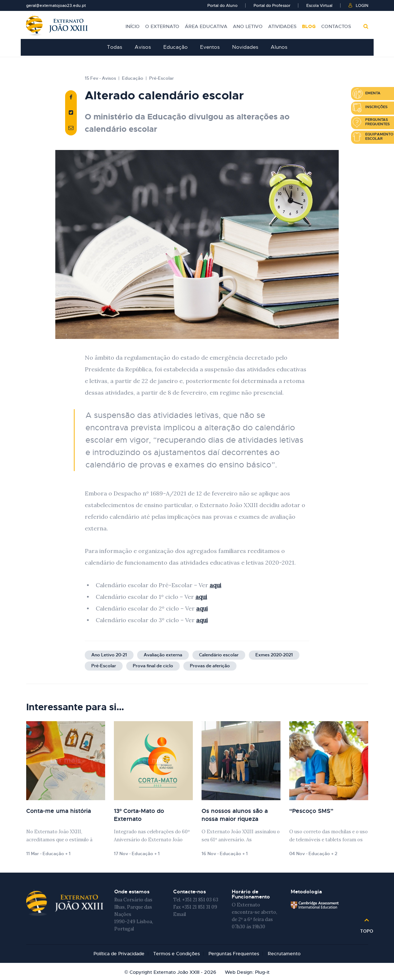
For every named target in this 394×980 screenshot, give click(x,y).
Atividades (282, 26)
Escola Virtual (319, 5)
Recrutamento (284, 954)
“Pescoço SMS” (311, 811)
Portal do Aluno (222, 5)
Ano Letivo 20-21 (109, 655)
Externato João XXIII (57, 25)
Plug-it (262, 972)
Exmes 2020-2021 (274, 655)
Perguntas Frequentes (234, 954)
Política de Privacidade (119, 954)
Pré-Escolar (162, 78)
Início (133, 26)
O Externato (162, 26)
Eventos (210, 47)
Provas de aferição (210, 666)
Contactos (336, 26)
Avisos (143, 47)
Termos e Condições (176, 954)
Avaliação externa (163, 655)
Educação (176, 47)
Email (180, 914)
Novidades (245, 47)
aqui (215, 585)
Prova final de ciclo (153, 666)
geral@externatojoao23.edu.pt (56, 5)
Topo (367, 929)
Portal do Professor (272, 5)
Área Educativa (206, 26)
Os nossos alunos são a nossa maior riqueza (235, 815)
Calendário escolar (219, 655)
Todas (115, 47)
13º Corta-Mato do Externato (139, 815)
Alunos (279, 47)
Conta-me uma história (59, 811)
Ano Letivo (248, 26)
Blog (309, 26)
